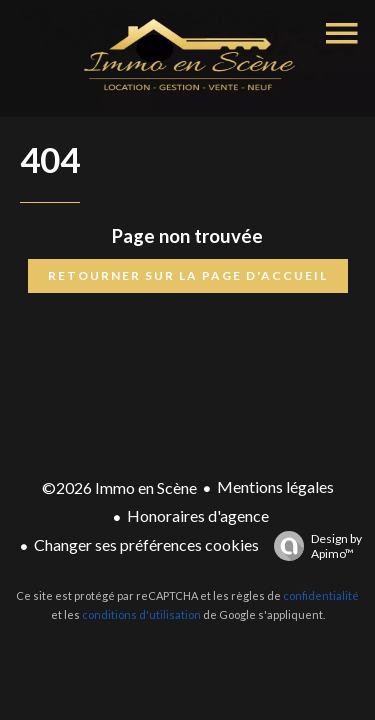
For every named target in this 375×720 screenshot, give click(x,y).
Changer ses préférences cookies (146, 544)
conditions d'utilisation (141, 614)
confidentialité (321, 595)
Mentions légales (275, 486)
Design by (313, 546)
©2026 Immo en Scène (119, 487)
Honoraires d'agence (198, 515)
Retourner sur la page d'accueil (188, 275)
